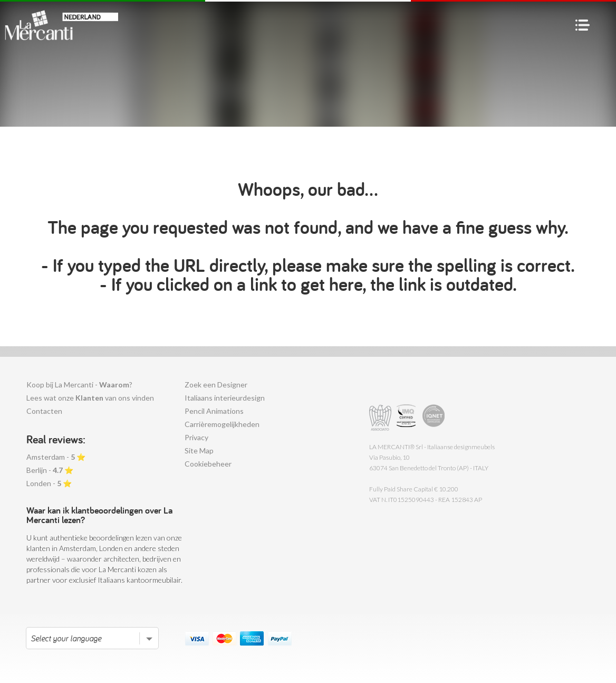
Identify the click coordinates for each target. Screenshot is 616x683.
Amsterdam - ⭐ (56, 457)
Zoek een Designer (216, 385)
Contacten (44, 411)
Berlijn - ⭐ (50, 470)
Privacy (196, 437)
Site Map (199, 450)
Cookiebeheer (208, 464)
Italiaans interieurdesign (225, 398)
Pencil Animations (214, 411)
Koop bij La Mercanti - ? (79, 385)
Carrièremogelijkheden (222, 424)
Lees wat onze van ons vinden (90, 398)
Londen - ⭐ (49, 483)
